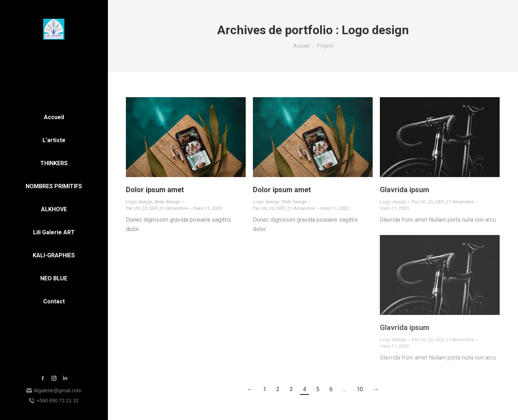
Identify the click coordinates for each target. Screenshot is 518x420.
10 (360, 389)
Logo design (139, 202)
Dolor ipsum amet (155, 190)
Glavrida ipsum (405, 190)
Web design (167, 202)
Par (157, 208)
